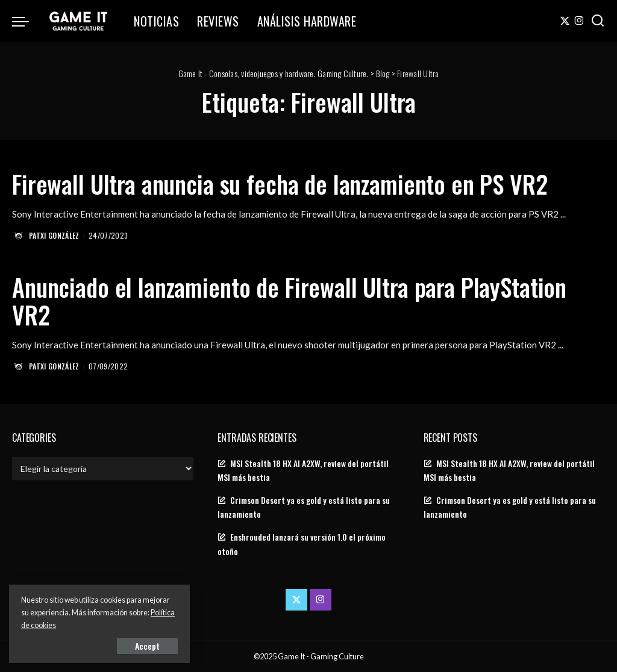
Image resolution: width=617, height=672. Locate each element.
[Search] (598, 21)
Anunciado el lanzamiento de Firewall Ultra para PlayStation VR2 (289, 301)
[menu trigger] (27, 21)
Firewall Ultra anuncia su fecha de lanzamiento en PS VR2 (280, 184)
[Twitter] (565, 21)
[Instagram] (579, 21)
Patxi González (54, 235)
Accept (147, 646)
